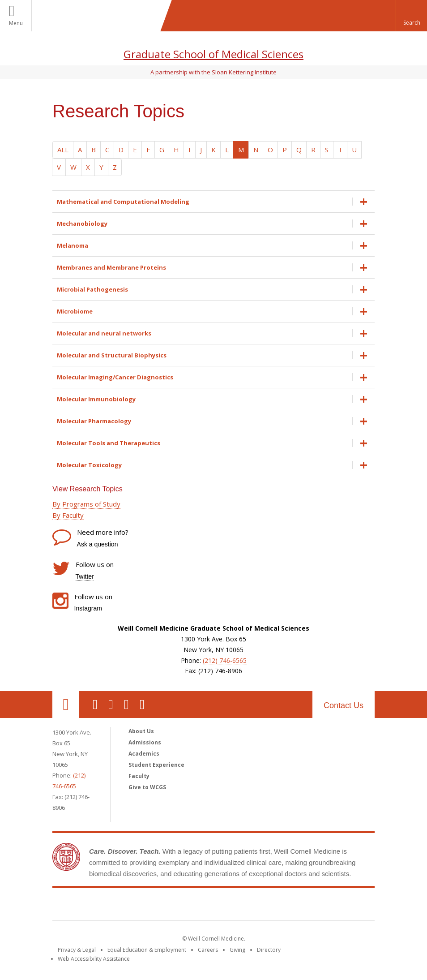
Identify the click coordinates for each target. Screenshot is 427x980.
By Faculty (68, 515)
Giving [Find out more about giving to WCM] (237, 950)
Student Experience (156, 765)
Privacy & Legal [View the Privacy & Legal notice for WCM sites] (77, 950)
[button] (411, 16)
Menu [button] (16, 23)
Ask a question (98, 544)
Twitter (85, 576)
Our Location (66, 705)
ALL (63, 150)
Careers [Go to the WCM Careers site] (208, 950)
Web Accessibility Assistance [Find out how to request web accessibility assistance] (94, 959)
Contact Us (344, 705)
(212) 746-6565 (225, 660)
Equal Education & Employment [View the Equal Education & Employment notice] (147, 950)
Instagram (88, 608)
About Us (141, 731)
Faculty (139, 776)
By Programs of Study (86, 504)
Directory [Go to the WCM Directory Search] (269, 950)
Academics (144, 754)
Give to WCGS (147, 787)
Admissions (145, 742)
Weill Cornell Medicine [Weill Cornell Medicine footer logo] (213, 906)
